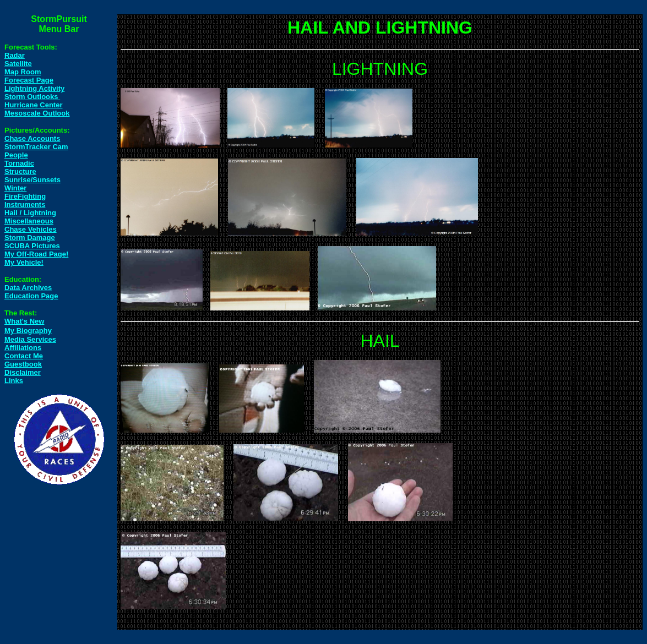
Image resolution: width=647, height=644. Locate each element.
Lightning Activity (34, 88)
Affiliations (23, 348)
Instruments (25, 204)
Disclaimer (23, 372)
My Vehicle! (24, 262)
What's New (24, 321)
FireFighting (25, 196)
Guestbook (23, 364)
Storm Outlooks (32, 97)
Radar (15, 55)
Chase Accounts (32, 138)
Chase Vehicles (31, 229)
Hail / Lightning (30, 213)
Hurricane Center (33, 105)
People (16, 155)
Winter (15, 188)
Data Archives (28, 288)
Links (14, 381)
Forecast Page (29, 80)
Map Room (23, 72)
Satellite (18, 64)
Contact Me (24, 356)
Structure (20, 171)
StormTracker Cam (36, 147)
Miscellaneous (29, 221)
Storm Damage (30, 238)
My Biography (28, 331)
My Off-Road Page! (36, 254)
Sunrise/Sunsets (32, 180)
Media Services (30, 339)
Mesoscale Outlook (37, 113)
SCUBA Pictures (32, 246)
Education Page (31, 296)
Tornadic (19, 163)
